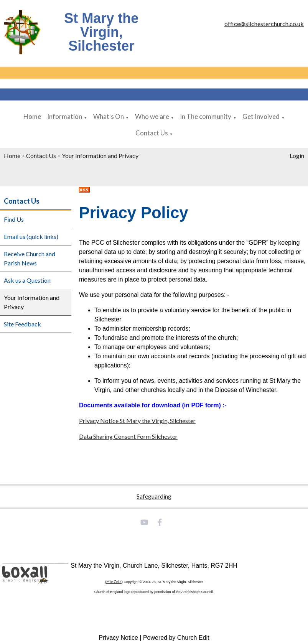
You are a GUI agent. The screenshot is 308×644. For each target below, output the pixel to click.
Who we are (152, 116)
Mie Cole (114, 582)
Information (65, 116)
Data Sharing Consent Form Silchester (128, 436)
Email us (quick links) (31, 236)
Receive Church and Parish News (30, 258)
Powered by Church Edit (176, 638)
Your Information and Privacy (100, 156)
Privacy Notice (119, 638)
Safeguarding (154, 496)
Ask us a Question (27, 280)
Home (32, 116)
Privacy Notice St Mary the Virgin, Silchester (137, 421)
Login (297, 156)
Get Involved (261, 116)
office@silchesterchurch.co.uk (264, 24)
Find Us (14, 219)
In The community (206, 116)
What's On (109, 116)
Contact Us (152, 133)
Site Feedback (22, 324)
